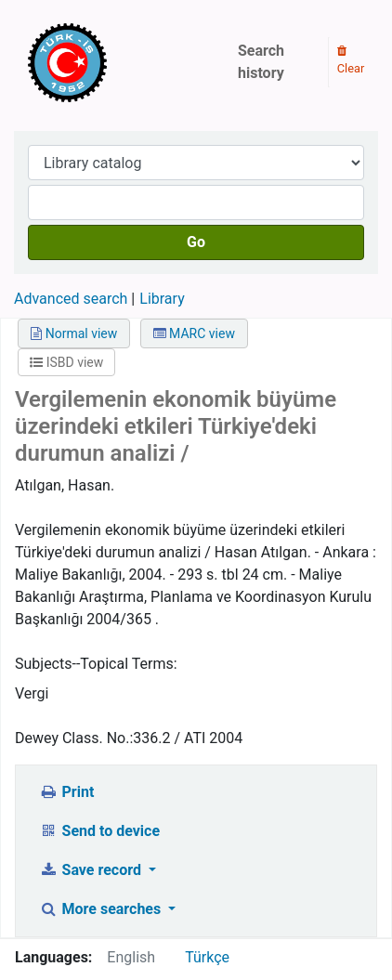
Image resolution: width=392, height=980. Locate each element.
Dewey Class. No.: (74, 738)
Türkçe (207, 957)
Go (196, 242)
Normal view (74, 333)
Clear (351, 60)
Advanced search (71, 299)
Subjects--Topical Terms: (96, 664)
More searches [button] (102, 909)
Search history (261, 62)
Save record (92, 870)
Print (66, 792)
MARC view (194, 333)
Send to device (99, 831)
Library (162, 299)
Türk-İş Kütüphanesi (121, 62)
